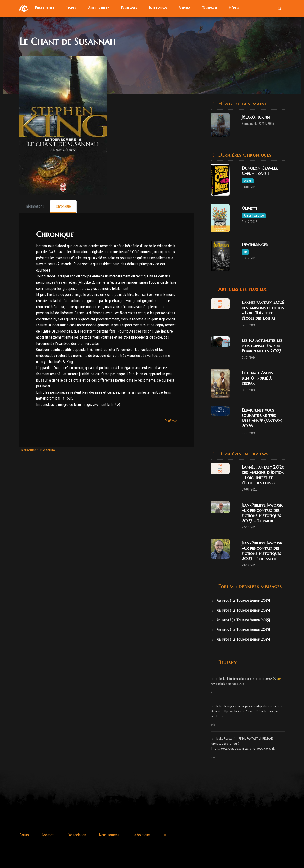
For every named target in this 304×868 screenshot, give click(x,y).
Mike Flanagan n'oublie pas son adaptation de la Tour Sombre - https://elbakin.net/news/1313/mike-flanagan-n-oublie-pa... (247, 711)
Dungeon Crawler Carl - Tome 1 (260, 171)
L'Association (76, 835)
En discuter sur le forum (37, 450)
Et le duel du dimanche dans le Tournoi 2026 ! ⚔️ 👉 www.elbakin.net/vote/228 (246, 681)
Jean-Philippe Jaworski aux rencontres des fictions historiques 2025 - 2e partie (263, 513)
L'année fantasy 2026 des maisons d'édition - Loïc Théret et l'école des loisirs (263, 310)
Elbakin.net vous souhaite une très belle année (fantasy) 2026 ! (262, 418)
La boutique (141, 835)
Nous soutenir (109, 835)
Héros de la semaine (242, 104)
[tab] (35, 206)
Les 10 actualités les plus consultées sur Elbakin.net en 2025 (262, 346)
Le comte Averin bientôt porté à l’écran (257, 378)
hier (213, 757)
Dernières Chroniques (244, 155)
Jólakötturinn (256, 117)
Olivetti (249, 208)
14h (213, 725)
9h (212, 692)
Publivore (171, 421)
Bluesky (226, 662)
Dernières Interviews (242, 454)
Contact (48, 835)
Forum (24, 835)
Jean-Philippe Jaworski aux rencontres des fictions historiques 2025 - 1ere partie (263, 551)
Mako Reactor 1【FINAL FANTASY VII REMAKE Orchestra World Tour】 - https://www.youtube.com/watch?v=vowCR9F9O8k (243, 744)
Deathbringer (255, 244)
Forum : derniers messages (249, 587)
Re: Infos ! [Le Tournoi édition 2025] (241, 601)
